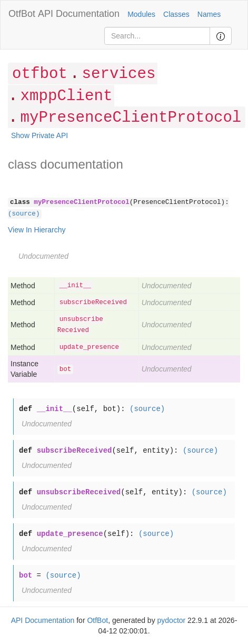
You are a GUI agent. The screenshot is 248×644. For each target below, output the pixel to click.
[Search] (157, 36)
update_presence (89, 347)
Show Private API (39, 135)
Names (209, 14)
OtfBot (22, 14)
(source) (24, 214)
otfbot (40, 74)
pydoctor (172, 620)
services (118, 74)
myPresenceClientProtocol (131, 118)
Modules (141, 14)
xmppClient (66, 96)
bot (66, 369)
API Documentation (79, 14)
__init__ (75, 286)
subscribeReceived (93, 303)
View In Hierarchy (37, 230)
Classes (176, 14)
